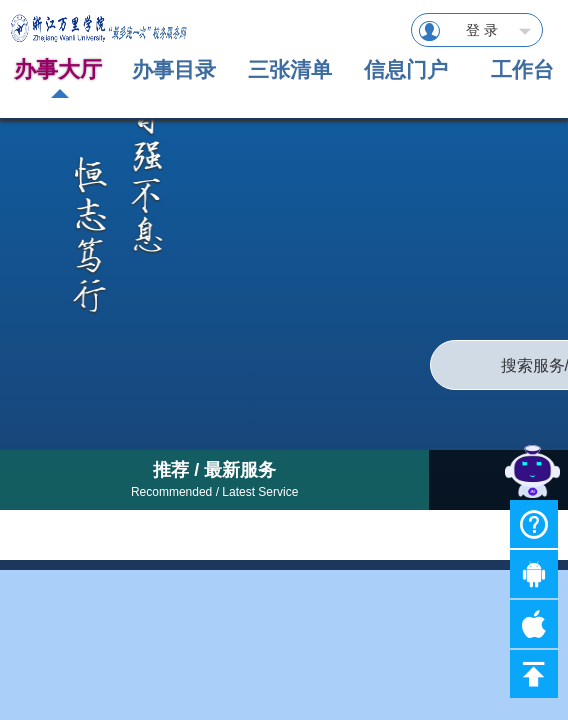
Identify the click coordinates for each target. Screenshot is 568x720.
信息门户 (406, 69)
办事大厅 (58, 69)
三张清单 (290, 69)
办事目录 (174, 69)
